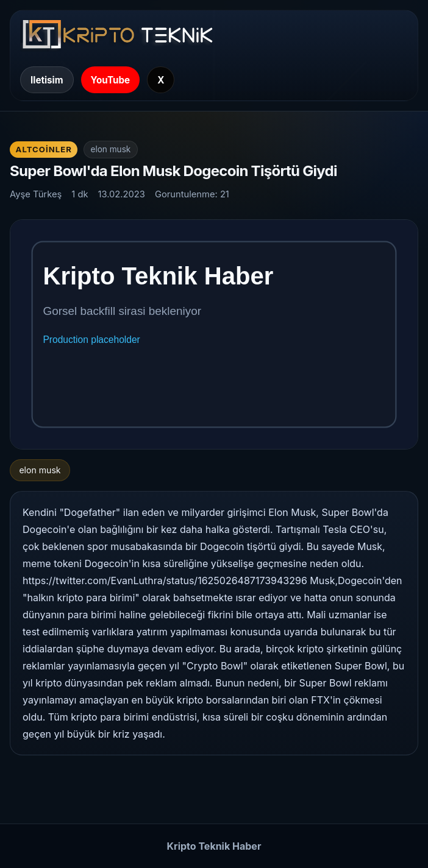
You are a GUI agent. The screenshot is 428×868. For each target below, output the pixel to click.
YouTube (111, 80)
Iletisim (47, 80)
